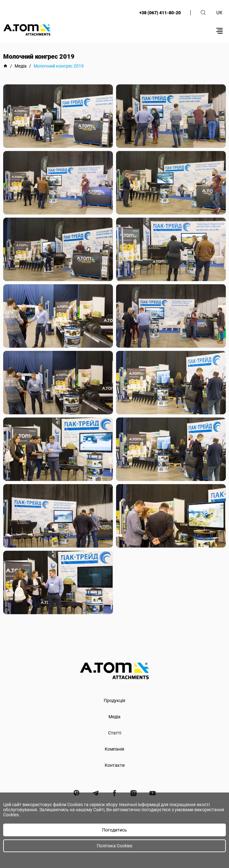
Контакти (115, 765)
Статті (115, 733)
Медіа (115, 717)
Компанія (115, 749)
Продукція (115, 700)
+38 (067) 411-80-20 (160, 13)
